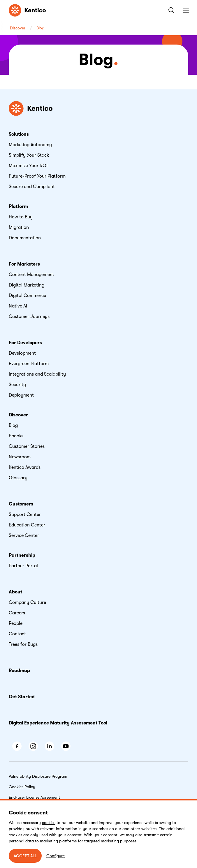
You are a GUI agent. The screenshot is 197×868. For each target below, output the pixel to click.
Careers (17, 613)
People (16, 623)
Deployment (21, 395)
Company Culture (27, 602)
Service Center (24, 535)
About (15, 592)
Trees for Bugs (23, 644)
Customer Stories (27, 446)
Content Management (31, 275)
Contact (17, 634)
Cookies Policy (22, 787)
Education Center (27, 525)
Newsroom (20, 457)
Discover (18, 28)
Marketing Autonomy (30, 145)
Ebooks (16, 436)
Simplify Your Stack (29, 155)
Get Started (22, 697)
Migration (19, 227)
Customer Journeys (29, 317)
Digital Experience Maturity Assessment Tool (58, 723)
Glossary (18, 478)
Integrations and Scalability (37, 374)
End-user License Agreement (34, 797)
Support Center (25, 515)
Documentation (25, 238)
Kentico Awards (25, 467)
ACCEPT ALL (25, 856)
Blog (40, 28)
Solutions (19, 134)
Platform (18, 206)
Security (17, 385)
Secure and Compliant (32, 187)
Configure (56, 856)
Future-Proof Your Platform (37, 176)
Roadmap (19, 671)
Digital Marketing (27, 285)
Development (22, 353)
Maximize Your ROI (28, 166)
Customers (21, 504)
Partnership (22, 555)
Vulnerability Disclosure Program (38, 776)
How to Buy (21, 217)
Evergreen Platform (29, 364)
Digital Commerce (27, 296)
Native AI (18, 306)
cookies (49, 823)
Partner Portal (23, 566)
